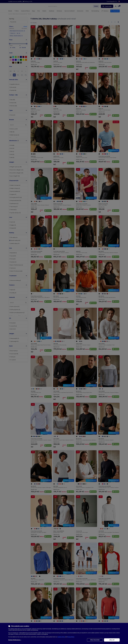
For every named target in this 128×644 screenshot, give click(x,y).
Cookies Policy (61, 637)
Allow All (112, 640)
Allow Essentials (95, 640)
